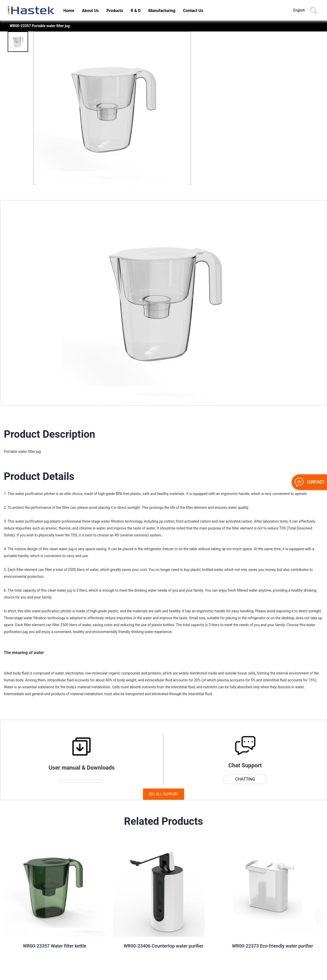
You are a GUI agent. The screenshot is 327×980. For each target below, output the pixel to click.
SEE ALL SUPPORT (164, 794)
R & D (136, 11)
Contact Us (193, 11)
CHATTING (245, 779)
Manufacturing (162, 11)
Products (115, 11)
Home (69, 11)
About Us (90, 11)
